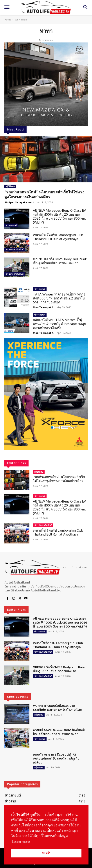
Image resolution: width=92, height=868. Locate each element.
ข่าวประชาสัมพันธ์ (15, 250)
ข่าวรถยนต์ (11, 225)
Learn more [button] (21, 842)
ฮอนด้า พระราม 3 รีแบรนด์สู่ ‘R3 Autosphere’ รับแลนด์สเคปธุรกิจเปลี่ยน (56, 758)
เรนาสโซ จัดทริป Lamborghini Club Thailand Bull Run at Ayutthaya (58, 237)
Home (8, 20)
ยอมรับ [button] (46, 853)
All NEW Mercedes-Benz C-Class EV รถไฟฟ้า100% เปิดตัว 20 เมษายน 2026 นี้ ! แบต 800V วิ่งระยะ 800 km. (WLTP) (59, 216)
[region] (46, 394)
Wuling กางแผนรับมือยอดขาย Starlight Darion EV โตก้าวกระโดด (58, 707)
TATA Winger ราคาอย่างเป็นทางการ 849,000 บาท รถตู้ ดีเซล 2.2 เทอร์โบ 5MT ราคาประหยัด (59, 298)
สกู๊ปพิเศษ (10, 186)
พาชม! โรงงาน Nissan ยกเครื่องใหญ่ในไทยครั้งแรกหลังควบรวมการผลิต (60, 732)
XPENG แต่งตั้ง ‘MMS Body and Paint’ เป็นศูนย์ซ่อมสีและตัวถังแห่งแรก (60, 261)
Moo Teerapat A (43, 307)
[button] (46, 394)
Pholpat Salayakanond (19, 202)
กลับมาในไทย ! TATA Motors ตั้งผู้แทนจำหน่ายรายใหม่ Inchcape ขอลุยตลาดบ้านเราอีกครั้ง (59, 324)
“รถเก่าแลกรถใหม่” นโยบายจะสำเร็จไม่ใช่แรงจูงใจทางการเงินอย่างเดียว (44, 194)
